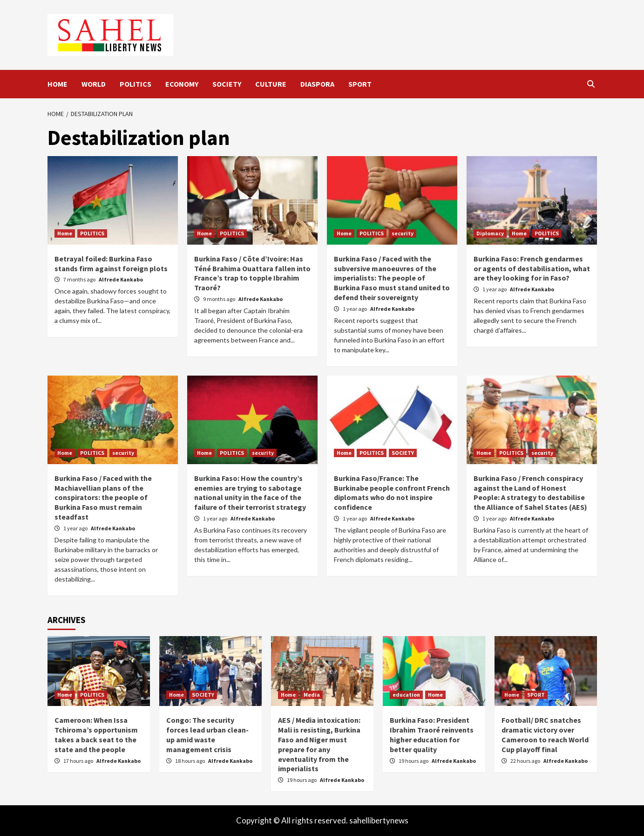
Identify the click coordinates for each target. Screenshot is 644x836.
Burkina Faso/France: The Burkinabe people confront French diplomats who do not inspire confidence (392, 493)
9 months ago (220, 299)
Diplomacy (490, 233)
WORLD (94, 84)
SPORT (360, 84)
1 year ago (355, 309)
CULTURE (271, 84)
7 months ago (80, 279)
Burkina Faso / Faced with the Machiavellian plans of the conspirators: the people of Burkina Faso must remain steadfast (103, 497)
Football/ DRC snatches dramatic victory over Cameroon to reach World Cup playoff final (545, 734)
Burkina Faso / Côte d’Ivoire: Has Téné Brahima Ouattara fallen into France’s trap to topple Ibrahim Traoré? (252, 273)
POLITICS (136, 84)
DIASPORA (317, 84)
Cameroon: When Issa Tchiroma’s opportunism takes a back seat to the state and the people (96, 734)
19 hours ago (302, 780)
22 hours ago (526, 761)
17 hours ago (79, 761)
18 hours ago (190, 761)
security (403, 233)
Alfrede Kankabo (121, 279)
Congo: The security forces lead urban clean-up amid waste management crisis (207, 734)
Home (65, 233)
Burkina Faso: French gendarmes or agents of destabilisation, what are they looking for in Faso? (532, 268)
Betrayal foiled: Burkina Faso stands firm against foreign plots (111, 264)
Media (312, 695)
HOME (58, 84)
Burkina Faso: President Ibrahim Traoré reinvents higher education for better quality (432, 734)
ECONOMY (182, 84)
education (406, 695)
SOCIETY (227, 84)
